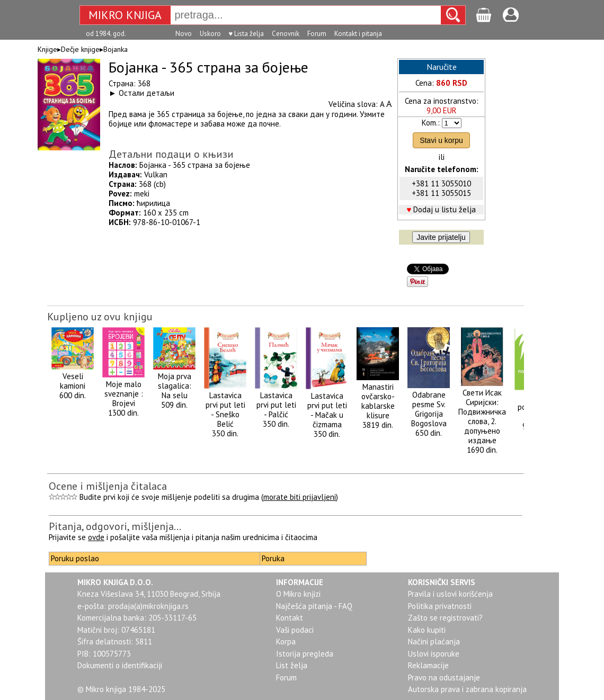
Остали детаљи (146, 93)
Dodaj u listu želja (445, 209)
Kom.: (431, 123)
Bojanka (116, 49)
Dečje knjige (80, 49)
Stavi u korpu (441, 140)
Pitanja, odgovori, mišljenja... (115, 526)
